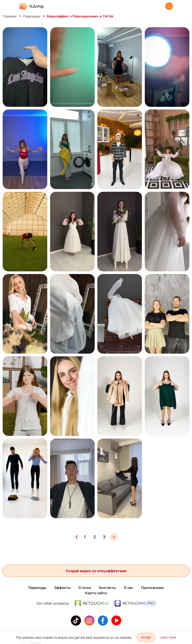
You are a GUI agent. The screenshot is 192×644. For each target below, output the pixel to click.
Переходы (32, 16)
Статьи (85, 588)
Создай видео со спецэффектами (96, 571)
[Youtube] (116, 620)
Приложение (152, 588)
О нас (129, 588)
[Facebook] (103, 620)
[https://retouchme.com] (92, 604)
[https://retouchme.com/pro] (135, 604)
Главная (10, 16)
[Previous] (77, 537)
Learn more (168, 637)
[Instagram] (90, 620)
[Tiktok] (76, 620)
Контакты (107, 588)
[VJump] (31, 6)
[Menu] (169, 6)
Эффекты (62, 588)
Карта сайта (96, 593)
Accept (146, 637)
